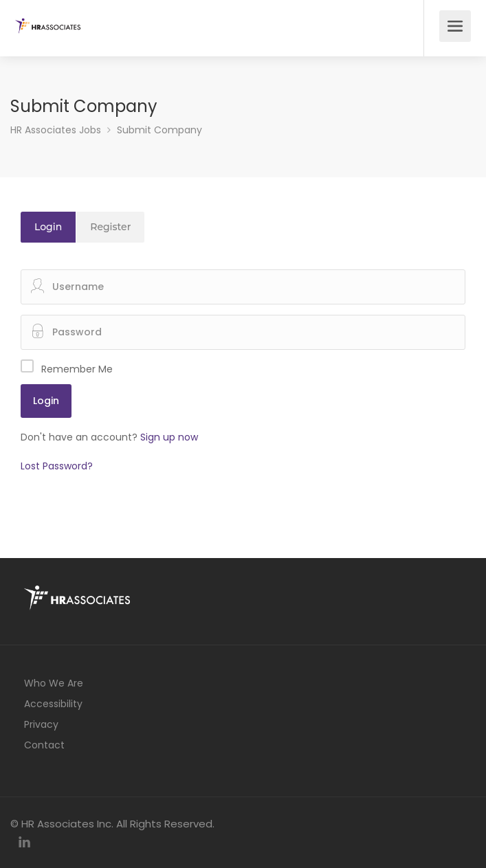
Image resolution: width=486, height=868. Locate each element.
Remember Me (77, 369)
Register (110, 227)
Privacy (41, 724)
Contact (44, 745)
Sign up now (169, 437)
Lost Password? (57, 466)
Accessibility (53, 704)
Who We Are (54, 683)
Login (48, 227)
